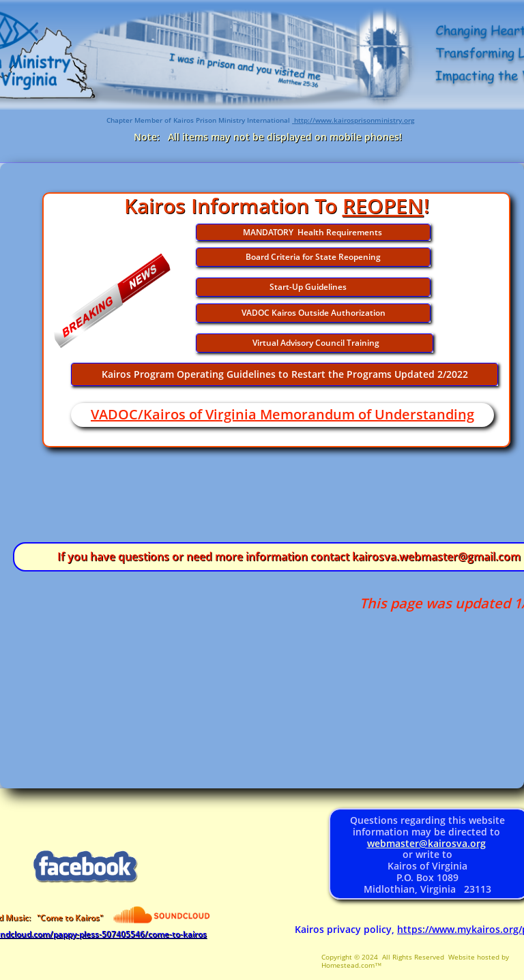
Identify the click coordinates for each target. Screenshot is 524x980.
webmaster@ (397, 843)
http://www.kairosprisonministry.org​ (353, 120)
